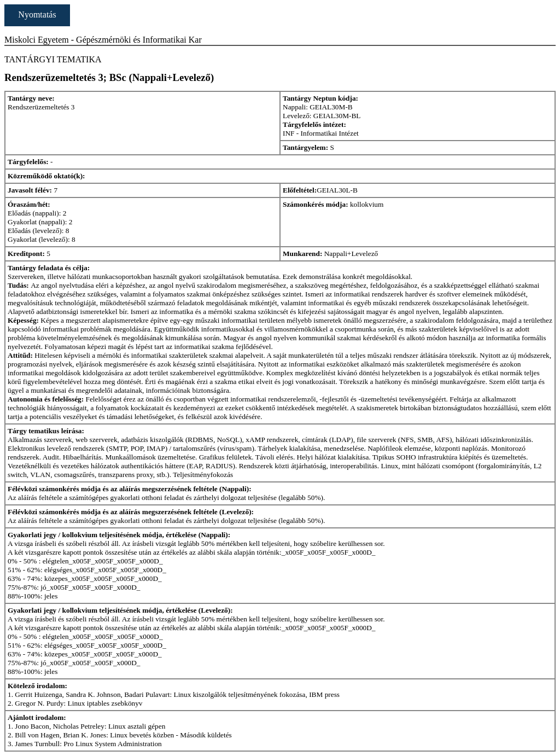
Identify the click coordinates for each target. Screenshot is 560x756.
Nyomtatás (37, 14)
